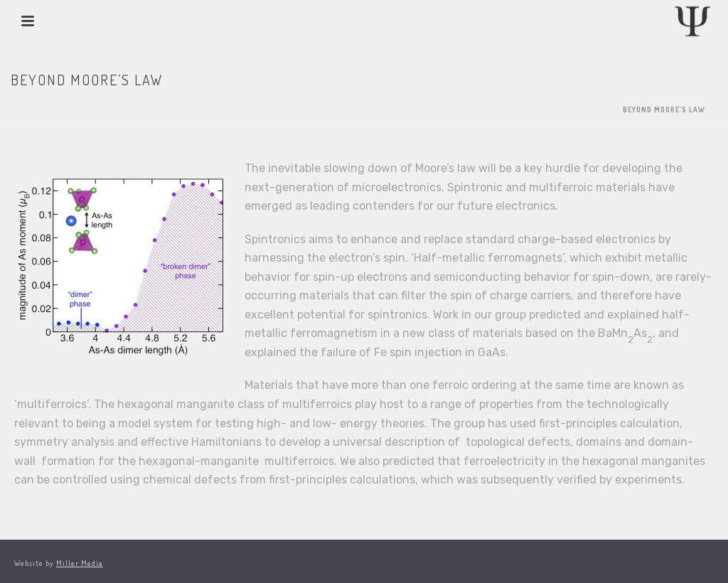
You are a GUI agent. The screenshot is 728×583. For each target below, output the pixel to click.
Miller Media (80, 563)
